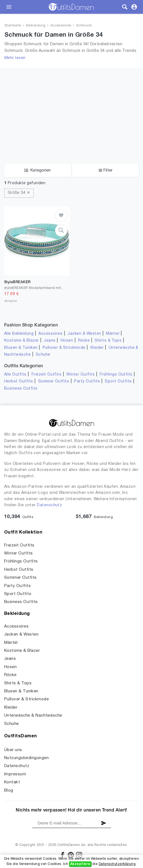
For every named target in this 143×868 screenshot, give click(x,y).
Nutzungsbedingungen (26, 758)
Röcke (84, 341)
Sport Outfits (118, 381)
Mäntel (113, 334)
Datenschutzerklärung (117, 864)
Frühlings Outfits (116, 375)
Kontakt (12, 782)
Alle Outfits (15, 375)
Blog (9, 791)
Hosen (67, 341)
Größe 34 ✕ (19, 193)
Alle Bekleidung (19, 334)
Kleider (97, 348)
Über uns (13, 750)
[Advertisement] (71, 122)
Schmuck (84, 26)
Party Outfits (87, 381)
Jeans (50, 341)
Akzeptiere (80, 864)
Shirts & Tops (108, 341)
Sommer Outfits (54, 381)
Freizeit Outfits (47, 375)
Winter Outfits (80, 375)
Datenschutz (49, 505)
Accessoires (61, 26)
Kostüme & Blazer (21, 341)
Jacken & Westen (84, 334)
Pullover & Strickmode (64, 348)
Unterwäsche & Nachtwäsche (33, 716)
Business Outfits (21, 389)
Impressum (15, 774)
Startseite (13, 26)
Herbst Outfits (19, 381)
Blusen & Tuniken (21, 348)
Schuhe (43, 355)
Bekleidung (36, 26)
